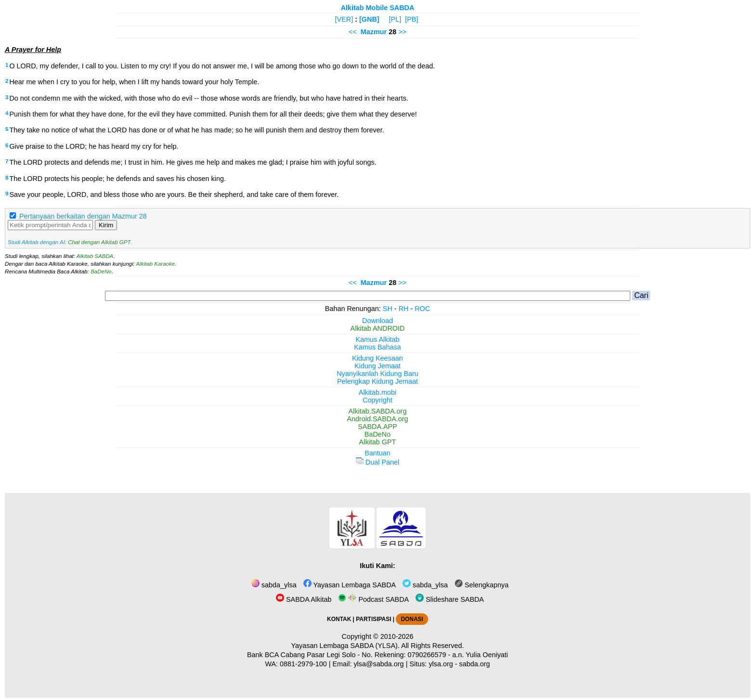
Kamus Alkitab (377, 339)
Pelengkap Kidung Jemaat (377, 381)
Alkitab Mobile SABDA (378, 8)
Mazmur (374, 32)
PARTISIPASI (373, 619)
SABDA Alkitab (304, 599)
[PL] (395, 19)
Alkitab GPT (378, 442)
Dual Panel (377, 462)
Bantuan (377, 453)
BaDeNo (101, 272)
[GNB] (369, 19)
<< (353, 32)
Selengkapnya (482, 585)
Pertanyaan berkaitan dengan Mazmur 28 (83, 216)
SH (388, 309)
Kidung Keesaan (377, 358)
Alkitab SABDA (95, 256)
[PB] (411, 19)
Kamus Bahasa (377, 347)
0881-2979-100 (303, 664)
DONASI (412, 619)
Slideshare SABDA (450, 599)
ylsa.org (441, 664)
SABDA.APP (377, 427)
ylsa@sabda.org (378, 664)
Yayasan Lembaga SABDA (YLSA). (345, 646)
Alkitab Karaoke (156, 264)
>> (402, 32)
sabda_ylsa (274, 585)
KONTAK (339, 619)
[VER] (344, 19)
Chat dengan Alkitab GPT (99, 242)
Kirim (106, 225)
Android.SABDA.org (377, 419)
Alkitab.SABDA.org (378, 411)
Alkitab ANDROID (378, 328)
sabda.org (475, 664)
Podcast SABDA (373, 599)
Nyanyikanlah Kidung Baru (377, 374)
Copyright (377, 400)
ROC (422, 309)
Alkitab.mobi (377, 392)
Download (377, 321)
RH (404, 309)
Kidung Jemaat (377, 366)
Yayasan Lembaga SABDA (350, 585)
